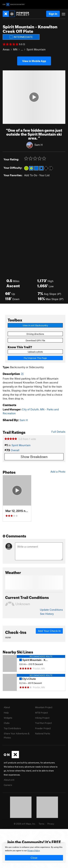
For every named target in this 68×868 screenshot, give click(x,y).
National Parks (43, 733)
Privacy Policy (34, 851)
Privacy (51, 824)
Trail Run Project (43, 723)
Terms (42, 824)
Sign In (53, 14)
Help (6, 713)
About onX (9, 780)
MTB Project (41, 713)
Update (51, 610)
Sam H (38, 145)
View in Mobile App (34, 61)
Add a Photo (58, 472)
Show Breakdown (34, 457)
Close (34, 858)
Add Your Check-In (49, 631)
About (7, 707)
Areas (6, 49)
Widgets (8, 718)
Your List (44, 175)
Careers (8, 785)
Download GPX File (35, 340)
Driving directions (35, 334)
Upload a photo (35, 352)
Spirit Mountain (36, 49)
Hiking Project (42, 718)
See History (47, 614)
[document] (34, 853)
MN (15, 49)
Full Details (58, 432)
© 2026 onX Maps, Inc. (25, 824)
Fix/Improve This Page (35, 358)
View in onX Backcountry (35, 325)
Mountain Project (44, 707)
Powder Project (43, 728)
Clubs (7, 723)
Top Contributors (12, 728)
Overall (15, 450)
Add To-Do (31, 175)
